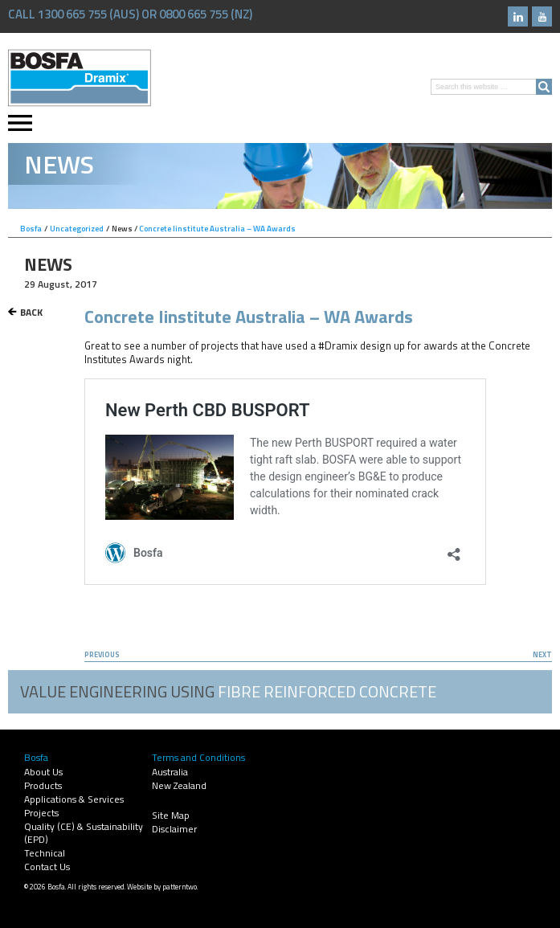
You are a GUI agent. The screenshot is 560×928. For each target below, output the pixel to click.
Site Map (171, 815)
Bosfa (80, 78)
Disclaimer (174, 829)
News (122, 229)
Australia (170, 772)
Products (43, 785)
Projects (41, 813)
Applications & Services (74, 799)
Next (542, 654)
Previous (102, 654)
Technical (45, 853)
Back (31, 312)
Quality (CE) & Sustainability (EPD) (84, 833)
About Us (43, 772)
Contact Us (47, 867)
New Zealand (179, 785)
